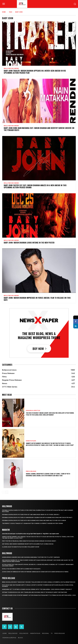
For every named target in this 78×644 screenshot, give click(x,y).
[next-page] (7, 492)
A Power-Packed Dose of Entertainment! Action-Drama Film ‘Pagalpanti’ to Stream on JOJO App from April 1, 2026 (39, 595)
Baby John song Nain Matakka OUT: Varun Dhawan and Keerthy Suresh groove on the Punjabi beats (39, 129)
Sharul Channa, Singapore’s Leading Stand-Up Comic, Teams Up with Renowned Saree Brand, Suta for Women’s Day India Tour (48, 475)
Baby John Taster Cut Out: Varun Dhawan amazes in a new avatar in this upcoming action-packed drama (35, 186)
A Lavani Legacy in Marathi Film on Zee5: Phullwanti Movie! (21, 547)
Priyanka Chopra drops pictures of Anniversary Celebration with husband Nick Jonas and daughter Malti (37, 518)
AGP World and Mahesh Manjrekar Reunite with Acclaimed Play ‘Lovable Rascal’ (28, 544)
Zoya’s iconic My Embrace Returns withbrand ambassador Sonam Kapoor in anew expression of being (35, 572)
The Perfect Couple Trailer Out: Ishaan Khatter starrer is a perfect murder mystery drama (32, 523)
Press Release (31, 471)
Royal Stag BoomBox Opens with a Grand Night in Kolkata (21, 569)
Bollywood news (11, 68)
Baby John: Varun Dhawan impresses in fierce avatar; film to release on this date (37, 299)
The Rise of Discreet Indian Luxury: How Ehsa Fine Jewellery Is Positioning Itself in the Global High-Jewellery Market (50, 414)
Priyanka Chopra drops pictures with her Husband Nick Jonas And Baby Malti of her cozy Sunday (34, 520)
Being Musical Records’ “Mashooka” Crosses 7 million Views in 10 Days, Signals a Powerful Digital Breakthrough (39, 582)
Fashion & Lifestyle (33, 411)
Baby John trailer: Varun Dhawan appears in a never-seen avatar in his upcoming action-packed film (35, 72)
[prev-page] (3, 492)
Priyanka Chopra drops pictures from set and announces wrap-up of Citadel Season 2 (31, 515)
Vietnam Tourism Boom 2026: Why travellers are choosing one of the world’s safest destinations (35, 592)
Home (4, 12)
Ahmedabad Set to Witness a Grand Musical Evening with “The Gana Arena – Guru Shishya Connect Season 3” (37, 589)
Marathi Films (31, 441)
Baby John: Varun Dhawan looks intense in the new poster (29, 243)
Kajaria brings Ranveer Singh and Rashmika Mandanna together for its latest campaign (31, 557)
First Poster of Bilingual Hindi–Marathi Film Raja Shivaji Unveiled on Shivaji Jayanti (29, 541)
